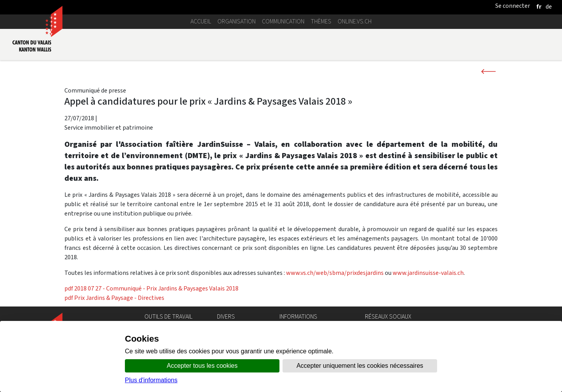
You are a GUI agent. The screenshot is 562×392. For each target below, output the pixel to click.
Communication (283, 21)
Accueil (201, 21)
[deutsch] (549, 6)
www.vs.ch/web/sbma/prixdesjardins (335, 273)
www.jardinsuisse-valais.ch (428, 273)
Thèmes (321, 21)
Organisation (237, 21)
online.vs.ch (355, 21)
